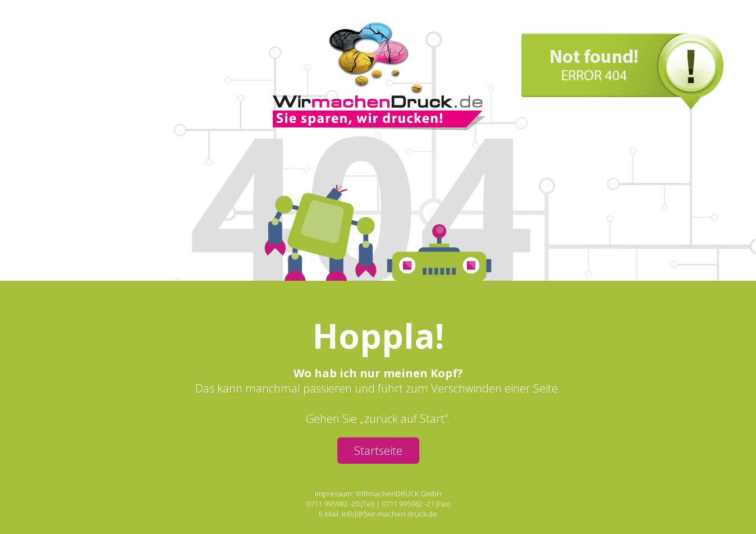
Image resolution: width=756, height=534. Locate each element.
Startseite (378, 451)
